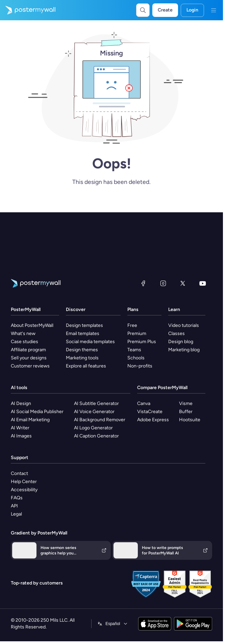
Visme (186, 403)
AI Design (21, 403)
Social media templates (90, 342)
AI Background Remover (100, 420)
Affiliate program (28, 350)
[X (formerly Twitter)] (183, 283)
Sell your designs (29, 358)
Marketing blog (184, 350)
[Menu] (213, 10)
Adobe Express (153, 420)
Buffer (186, 412)
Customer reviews (30, 366)
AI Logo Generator (93, 428)
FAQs (17, 498)
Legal (16, 514)
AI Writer (20, 428)
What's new (23, 333)
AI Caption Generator (96, 436)
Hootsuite (190, 420)
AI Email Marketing (30, 420)
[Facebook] (143, 283)
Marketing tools (82, 358)
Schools (136, 358)
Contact (19, 473)
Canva (144, 403)
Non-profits (140, 366)
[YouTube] (203, 283)
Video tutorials (184, 325)
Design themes (82, 350)
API (14, 506)
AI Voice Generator (94, 412)
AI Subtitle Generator (96, 403)
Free (132, 325)
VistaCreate (150, 412)
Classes (176, 333)
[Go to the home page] (28, 10)
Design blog (181, 342)
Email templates (83, 333)
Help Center (24, 482)
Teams (134, 350)
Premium (137, 333)
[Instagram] (163, 283)
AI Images (21, 436)
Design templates (84, 325)
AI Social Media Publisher (37, 412)
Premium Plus (142, 342)
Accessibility (24, 490)
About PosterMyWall (32, 325)
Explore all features (86, 366)
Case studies (24, 342)
